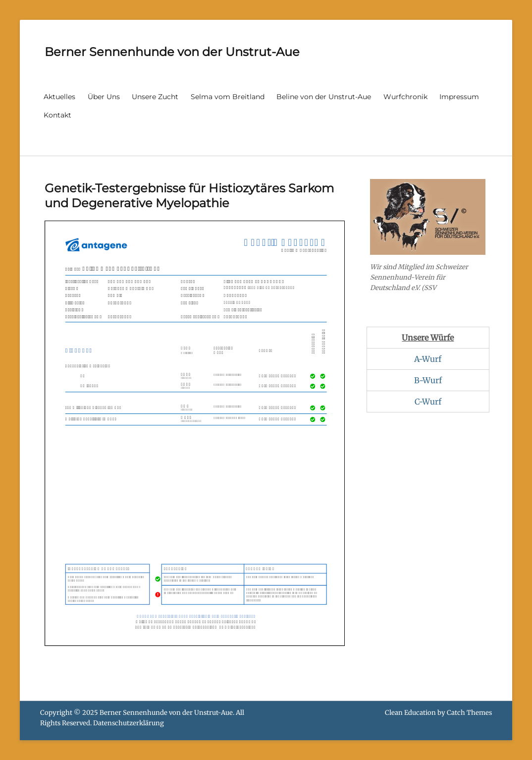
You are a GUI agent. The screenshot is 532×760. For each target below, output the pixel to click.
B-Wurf (428, 380)
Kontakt (57, 115)
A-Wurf (428, 359)
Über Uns (104, 97)
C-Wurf (428, 402)
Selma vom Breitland (228, 97)
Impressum (459, 97)
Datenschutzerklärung (129, 723)
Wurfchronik (405, 97)
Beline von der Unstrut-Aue (324, 97)
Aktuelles (59, 97)
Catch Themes (469, 713)
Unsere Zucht (155, 97)
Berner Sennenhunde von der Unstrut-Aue (172, 52)
